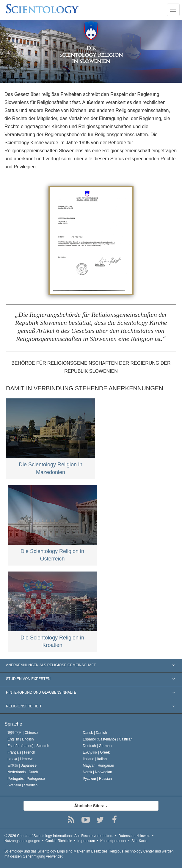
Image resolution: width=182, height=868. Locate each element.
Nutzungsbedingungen (22, 841)
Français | (21, 752)
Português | (26, 779)
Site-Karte (139, 841)
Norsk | (97, 772)
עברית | (20, 759)
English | (21, 739)
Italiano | (95, 759)
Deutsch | (97, 746)
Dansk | (95, 733)
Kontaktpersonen (114, 841)
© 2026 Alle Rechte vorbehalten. (59, 836)
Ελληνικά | (96, 752)
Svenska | (22, 785)
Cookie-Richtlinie (59, 841)
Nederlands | (23, 772)
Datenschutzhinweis (134, 836)
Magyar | (98, 765)
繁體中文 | (23, 733)
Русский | (97, 779)
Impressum (86, 841)
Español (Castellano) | (108, 739)
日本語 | (22, 765)
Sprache (13, 724)
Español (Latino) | (28, 746)
